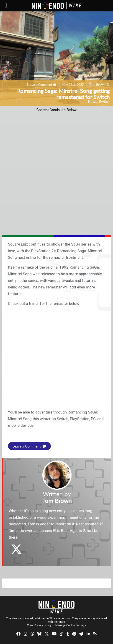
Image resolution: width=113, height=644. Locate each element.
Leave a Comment (42, 85)
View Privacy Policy (39, 625)
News (93, 102)
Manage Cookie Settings (71, 625)
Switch (104, 102)
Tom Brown (97, 85)
